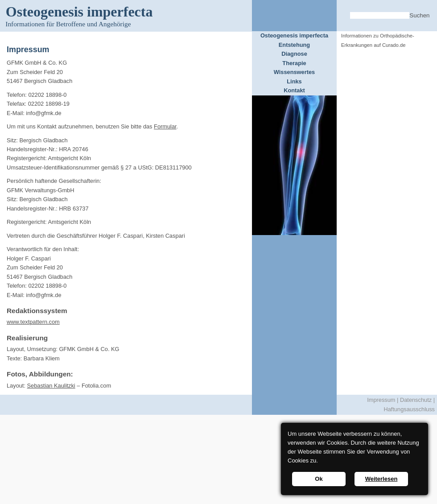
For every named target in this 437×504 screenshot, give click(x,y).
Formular (165, 126)
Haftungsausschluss (409, 409)
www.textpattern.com (33, 322)
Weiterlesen (381, 479)
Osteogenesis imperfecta (294, 35)
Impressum (381, 400)
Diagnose (294, 54)
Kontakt (294, 90)
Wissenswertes (294, 72)
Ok (319, 479)
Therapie (294, 63)
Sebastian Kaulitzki (51, 386)
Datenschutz (416, 400)
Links (294, 81)
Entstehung (294, 45)
